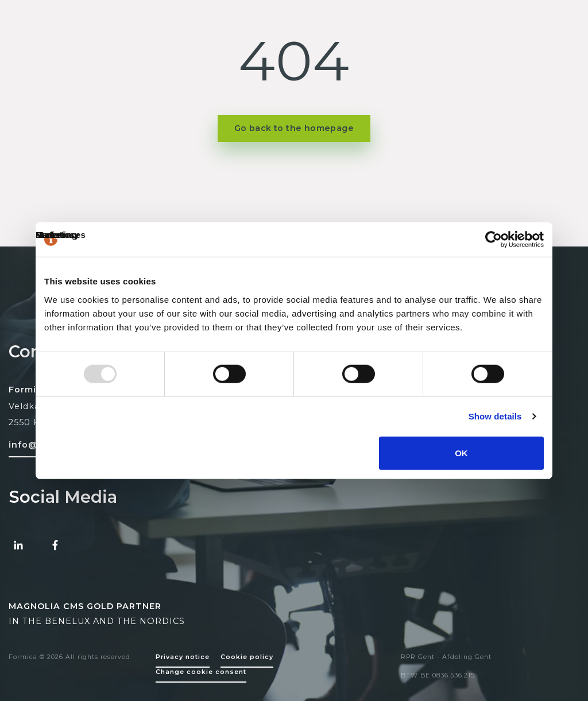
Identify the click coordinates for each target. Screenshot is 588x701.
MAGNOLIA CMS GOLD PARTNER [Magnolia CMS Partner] (85, 606)
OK (461, 452)
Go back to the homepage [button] (294, 128)
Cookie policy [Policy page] (247, 657)
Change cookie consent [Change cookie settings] (201, 672)
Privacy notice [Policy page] (183, 657)
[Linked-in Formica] (18, 545)
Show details (495, 416)
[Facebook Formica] (55, 545)
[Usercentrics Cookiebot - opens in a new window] (494, 240)
